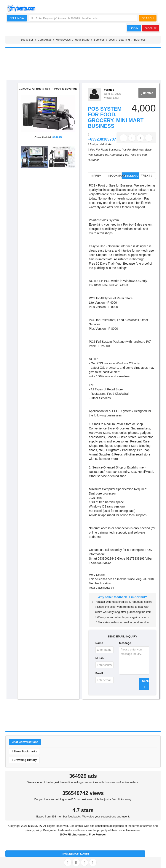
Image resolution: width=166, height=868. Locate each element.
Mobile (100, 658)
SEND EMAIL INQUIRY (122, 636)
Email (99, 673)
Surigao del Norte (101, 144)
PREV (96, 176)
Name (99, 643)
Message (125, 643)
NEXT (147, 176)
